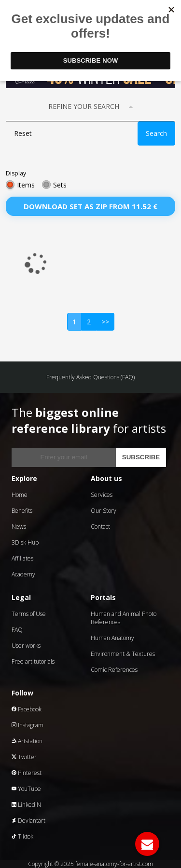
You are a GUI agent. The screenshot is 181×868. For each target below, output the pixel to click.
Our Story (104, 511)
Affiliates (22, 558)
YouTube (26, 789)
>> (105, 322)
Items (26, 185)
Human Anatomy (112, 638)
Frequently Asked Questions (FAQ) (90, 377)
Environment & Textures (123, 654)
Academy (23, 574)
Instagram (28, 725)
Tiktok (22, 836)
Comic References (114, 670)
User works (26, 646)
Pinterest (27, 773)
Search (156, 133)
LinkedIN (26, 805)
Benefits (22, 511)
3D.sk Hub (25, 542)
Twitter (24, 757)
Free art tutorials (33, 661)
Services (102, 495)
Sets (60, 185)
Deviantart (28, 821)
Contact (100, 527)
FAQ (17, 630)
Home (20, 495)
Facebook (27, 709)
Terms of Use (29, 614)
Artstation (27, 741)
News (19, 527)
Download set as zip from (90, 206)
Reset (23, 133)
